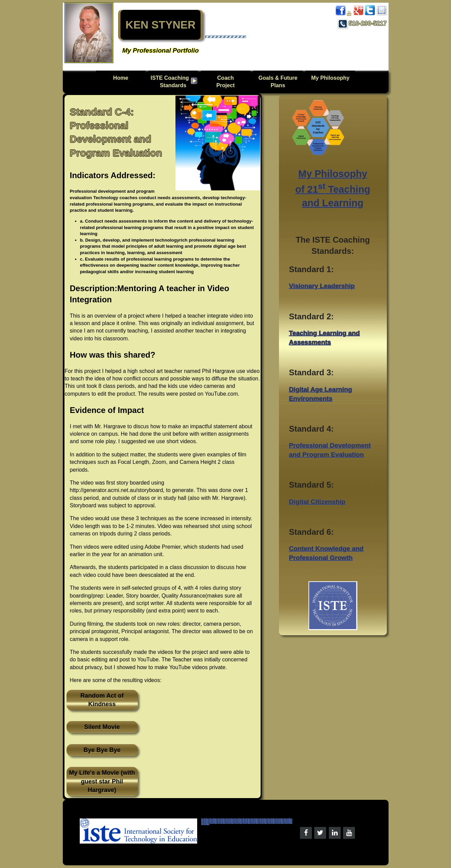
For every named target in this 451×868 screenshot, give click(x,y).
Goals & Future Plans (278, 82)
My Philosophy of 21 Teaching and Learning (333, 188)
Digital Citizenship (317, 502)
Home (120, 82)
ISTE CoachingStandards (170, 82)
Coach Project (225, 82)
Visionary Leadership (322, 286)
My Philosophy (330, 78)
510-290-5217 (362, 23)
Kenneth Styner (206, 819)
